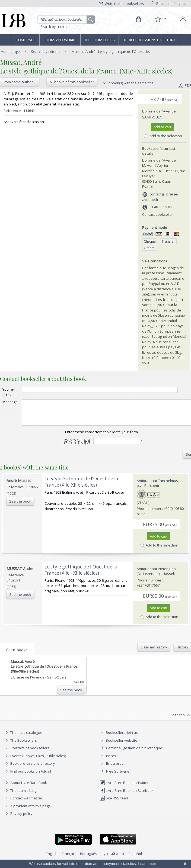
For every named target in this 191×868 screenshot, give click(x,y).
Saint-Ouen (152, 117)
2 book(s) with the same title (128, 83)
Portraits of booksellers (30, 753)
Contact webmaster (23, 803)
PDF (184, 85)
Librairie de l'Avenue (159, 111)
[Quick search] (66, 20)
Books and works (60, 40)
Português (89, 859)
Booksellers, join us (119, 737)
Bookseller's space (169, 4)
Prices (111, 761)
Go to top (180, 720)
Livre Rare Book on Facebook (127, 795)
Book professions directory (149, 40)
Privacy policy (18, 818)
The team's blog (20, 795)
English (52, 859)
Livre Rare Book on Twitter (124, 787)
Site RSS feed (114, 803)
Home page (26, 40)
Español (135, 859)
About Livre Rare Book (29, 787)
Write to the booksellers (122, 4)
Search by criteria (54, 27)
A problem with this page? (28, 811)
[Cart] (138, 19)
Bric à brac (115, 768)
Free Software (118, 776)
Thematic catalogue (23, 737)
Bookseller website (118, 745)
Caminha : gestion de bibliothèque (134, 753)
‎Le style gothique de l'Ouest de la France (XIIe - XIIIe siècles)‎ (81, 575)
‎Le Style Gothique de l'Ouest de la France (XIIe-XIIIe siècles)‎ (81, 487)
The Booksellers (100, 40)
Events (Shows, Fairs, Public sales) (35, 761)
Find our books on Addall (28, 776)
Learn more (148, 864)
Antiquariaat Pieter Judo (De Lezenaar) (156, 576)
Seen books (17, 655)
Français (69, 859)
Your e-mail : (8, 392)
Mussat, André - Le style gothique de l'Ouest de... (112, 52)
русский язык (113, 859)
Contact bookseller (158, 214)
